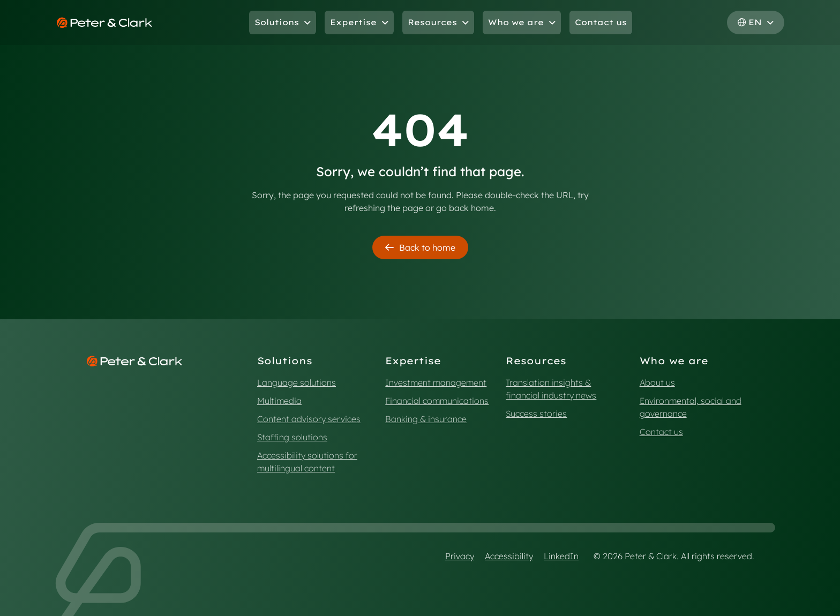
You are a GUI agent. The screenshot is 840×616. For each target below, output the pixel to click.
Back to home (420, 247)
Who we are (522, 22)
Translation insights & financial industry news (551, 389)
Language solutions (297, 382)
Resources (438, 22)
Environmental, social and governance (691, 407)
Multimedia (279, 401)
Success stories (536, 414)
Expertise (359, 22)
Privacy (460, 556)
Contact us (601, 22)
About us (657, 382)
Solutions (283, 22)
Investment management (436, 382)
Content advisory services (309, 419)
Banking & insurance (426, 419)
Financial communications (437, 401)
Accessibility (509, 556)
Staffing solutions (292, 437)
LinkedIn (561, 556)
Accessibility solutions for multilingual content (307, 462)
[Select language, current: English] (756, 22)
